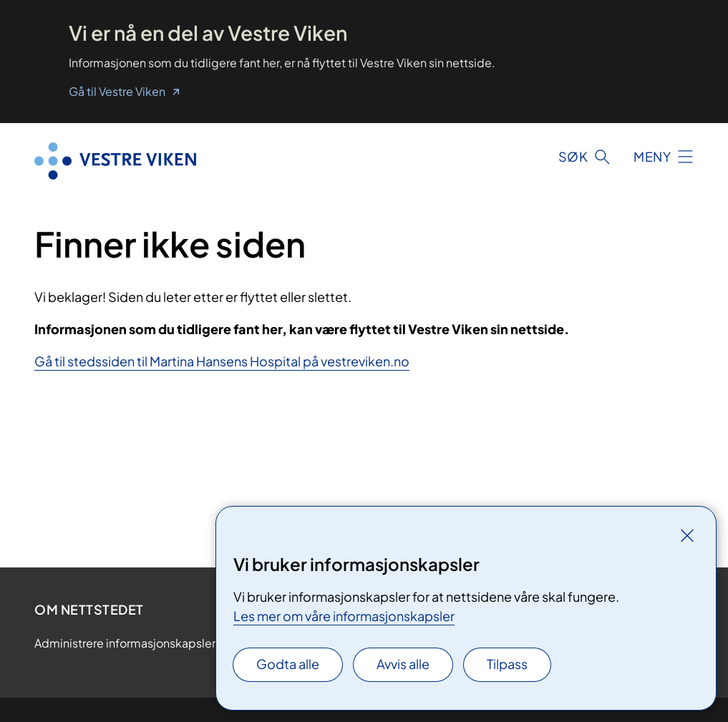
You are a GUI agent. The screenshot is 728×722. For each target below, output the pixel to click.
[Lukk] (687, 535)
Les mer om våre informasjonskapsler (344, 616)
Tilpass (507, 664)
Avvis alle (403, 664)
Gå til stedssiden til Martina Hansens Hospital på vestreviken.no (222, 361)
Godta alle (288, 664)
